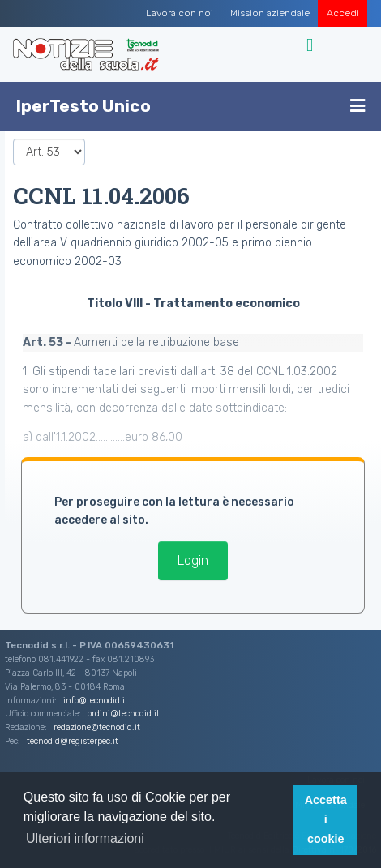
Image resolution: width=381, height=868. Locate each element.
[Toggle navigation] (312, 45)
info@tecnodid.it (96, 701)
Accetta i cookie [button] (326, 819)
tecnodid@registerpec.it (73, 741)
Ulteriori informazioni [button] (85, 838)
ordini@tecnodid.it (124, 714)
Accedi (343, 13)
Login (193, 560)
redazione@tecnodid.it (97, 727)
